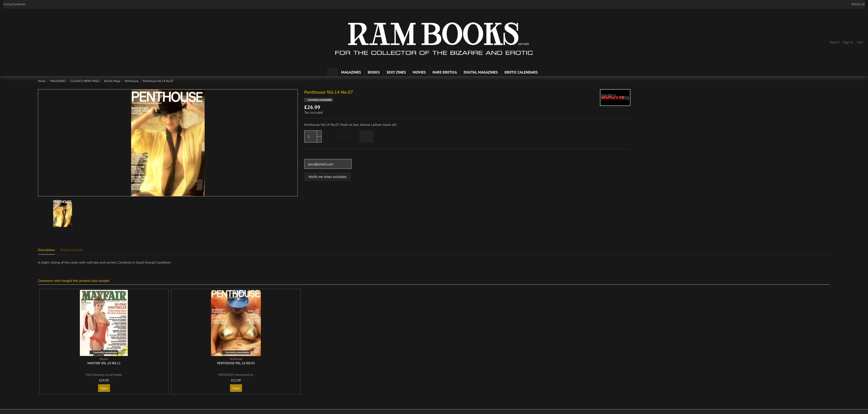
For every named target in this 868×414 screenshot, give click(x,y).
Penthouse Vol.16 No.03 (236, 363)
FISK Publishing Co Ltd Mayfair (104, 375)
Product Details (71, 250)
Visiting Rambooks (14, 4)
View (104, 388)
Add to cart (340, 136)
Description (46, 250)
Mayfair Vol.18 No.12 (104, 363)
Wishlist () (856, 4)
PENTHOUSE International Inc (236, 375)
